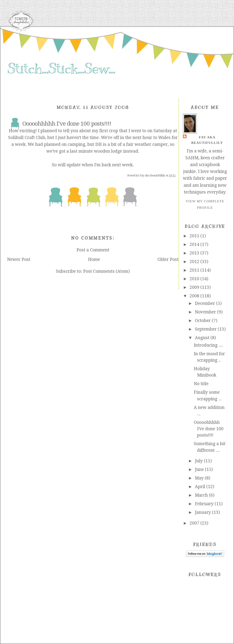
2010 (195, 279)
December (206, 303)
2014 (195, 244)
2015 (195, 236)
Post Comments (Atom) (106, 271)
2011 (195, 270)
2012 (195, 262)
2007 (195, 523)
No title (201, 384)
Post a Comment (93, 250)
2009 (195, 287)
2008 (195, 296)
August (203, 338)
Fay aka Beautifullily (207, 140)
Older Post (168, 259)
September (206, 329)
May (200, 478)
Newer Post (19, 259)
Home (94, 259)
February (205, 504)
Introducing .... (208, 345)
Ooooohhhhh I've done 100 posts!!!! (209, 429)
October (203, 321)
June (200, 469)
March (202, 495)
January (203, 512)
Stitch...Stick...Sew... (61, 69)
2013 (195, 253)
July (199, 461)
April (201, 487)
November (206, 312)
